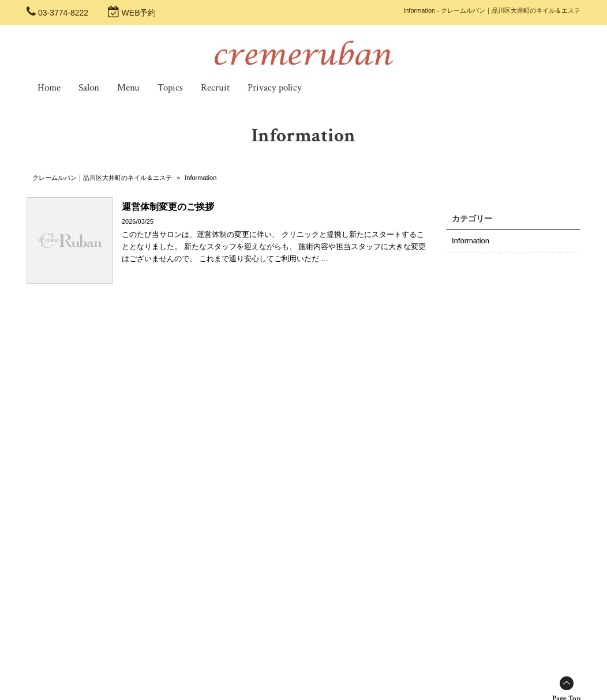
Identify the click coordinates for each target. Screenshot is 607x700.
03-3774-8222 (63, 13)
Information (471, 241)
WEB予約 (139, 13)
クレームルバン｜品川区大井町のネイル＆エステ (102, 178)
